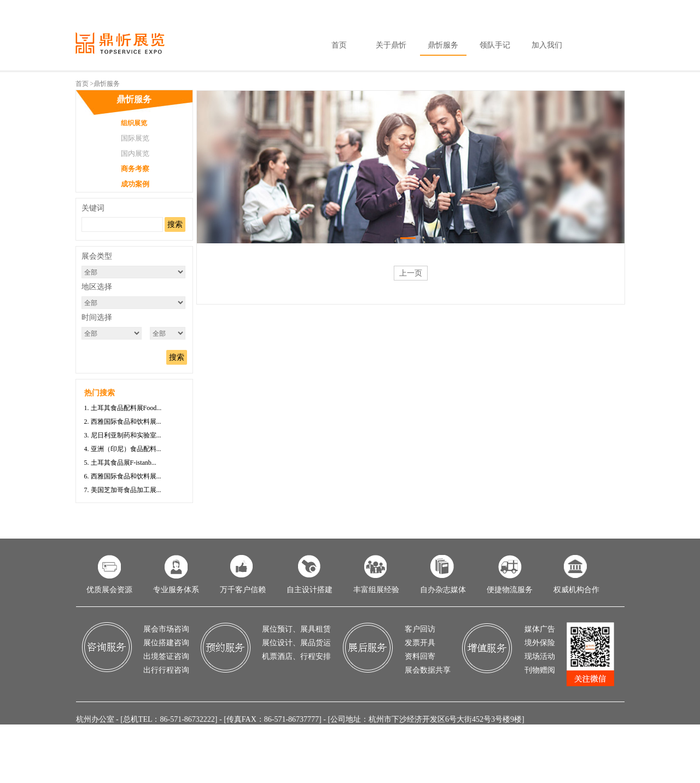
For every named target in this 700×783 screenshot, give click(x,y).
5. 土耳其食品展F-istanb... (120, 463)
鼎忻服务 (443, 45)
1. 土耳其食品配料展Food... (123, 408)
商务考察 (135, 169)
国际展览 (135, 138)
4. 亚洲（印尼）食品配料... (123, 449)
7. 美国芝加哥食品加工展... (123, 490)
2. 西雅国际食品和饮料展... (123, 422)
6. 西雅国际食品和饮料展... (123, 476)
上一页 (411, 273)
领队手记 (495, 45)
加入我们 (547, 45)
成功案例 (135, 184)
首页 (339, 45)
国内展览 (135, 153)
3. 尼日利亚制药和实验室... (123, 435)
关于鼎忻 (391, 45)
